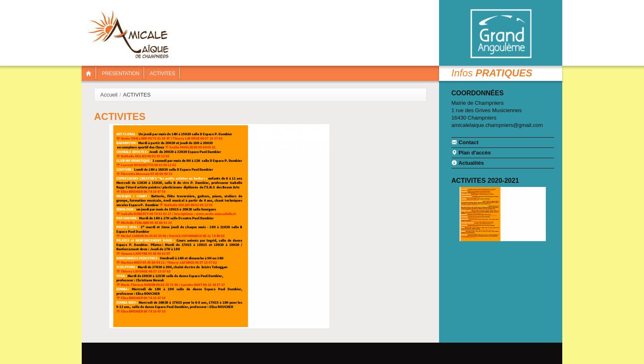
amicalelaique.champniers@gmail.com (497, 125)
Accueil (109, 95)
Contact (465, 142)
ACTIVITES (163, 74)
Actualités (468, 163)
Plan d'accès (471, 152)
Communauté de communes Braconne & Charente (501, 34)
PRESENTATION (121, 74)
